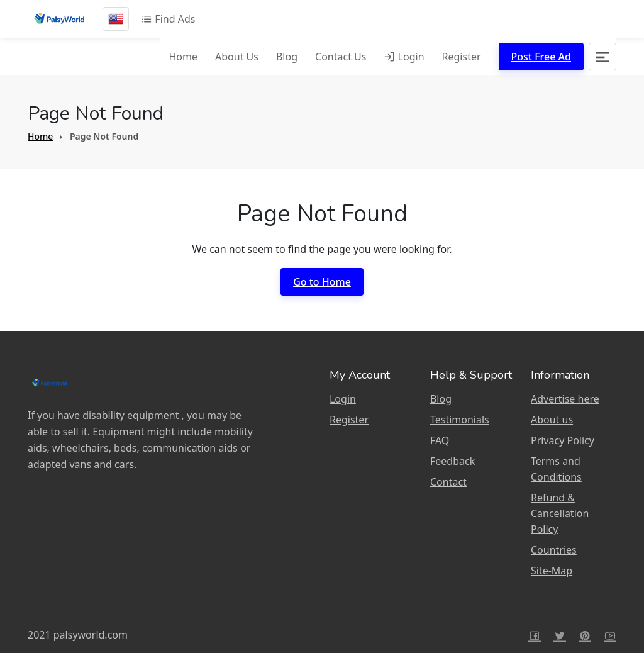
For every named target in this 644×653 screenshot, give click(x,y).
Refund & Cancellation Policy (560, 513)
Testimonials (460, 420)
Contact (448, 482)
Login (404, 57)
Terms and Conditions (556, 469)
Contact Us (341, 57)
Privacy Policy (563, 440)
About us (552, 420)
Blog (287, 57)
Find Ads (168, 19)
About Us (237, 57)
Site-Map (552, 571)
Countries (554, 550)
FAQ (440, 440)
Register (462, 57)
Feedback (452, 461)
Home (183, 57)
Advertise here (565, 399)
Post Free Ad (541, 57)
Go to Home (322, 282)
